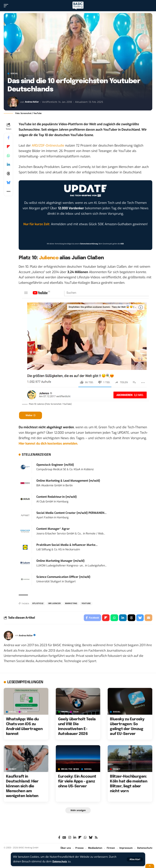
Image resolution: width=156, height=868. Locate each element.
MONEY (13, 771)
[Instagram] (70, 839)
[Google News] (64, 839)
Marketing (71, 604)
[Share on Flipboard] (8, 147)
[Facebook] (59, 839)
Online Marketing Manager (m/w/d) (60, 562)
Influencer (54, 604)
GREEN (65, 713)
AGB (122, 244)
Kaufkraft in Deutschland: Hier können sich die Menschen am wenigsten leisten (22, 788)
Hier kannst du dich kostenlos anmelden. (48, 444)
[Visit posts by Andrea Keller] (13, 102)
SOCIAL (14, 74)
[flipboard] (80, 839)
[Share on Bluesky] (8, 183)
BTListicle (38, 604)
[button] (135, 859)
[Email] (148, 619)
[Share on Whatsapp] (8, 156)
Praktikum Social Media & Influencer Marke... (67, 545)
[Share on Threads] (8, 174)
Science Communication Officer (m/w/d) (63, 577)
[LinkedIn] (75, 839)
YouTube (86, 604)
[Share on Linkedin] (8, 165)
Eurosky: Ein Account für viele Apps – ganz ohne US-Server (77, 783)
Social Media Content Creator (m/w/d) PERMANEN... (71, 513)
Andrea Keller (33, 102)
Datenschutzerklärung (89, 244)
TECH (25, 713)
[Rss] (96, 839)
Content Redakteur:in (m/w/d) (57, 498)
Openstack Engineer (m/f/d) (55, 465)
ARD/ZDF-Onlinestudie (48, 146)
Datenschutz (60, 862)
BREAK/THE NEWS (70, 771)
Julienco (49, 258)
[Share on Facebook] (8, 138)
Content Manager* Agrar (53, 530)
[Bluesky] (91, 839)
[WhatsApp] (85, 839)
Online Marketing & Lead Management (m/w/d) (68, 481)
